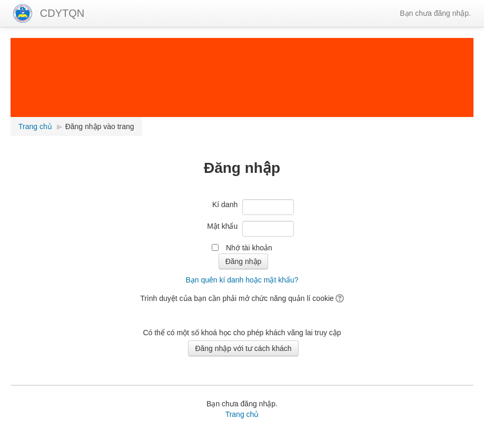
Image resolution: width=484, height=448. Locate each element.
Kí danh (225, 204)
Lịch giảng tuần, (37, 432)
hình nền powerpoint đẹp (72, 443)
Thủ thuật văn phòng (321, 432)
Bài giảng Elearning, (96, 432)
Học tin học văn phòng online (239, 432)
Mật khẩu (222, 226)
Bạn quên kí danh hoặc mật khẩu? (242, 280)
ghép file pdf (375, 432)
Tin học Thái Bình (224, 443)
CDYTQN (62, 13)
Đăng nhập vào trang (100, 126)
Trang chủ (242, 414)
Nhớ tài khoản (249, 248)
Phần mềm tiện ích (160, 432)
